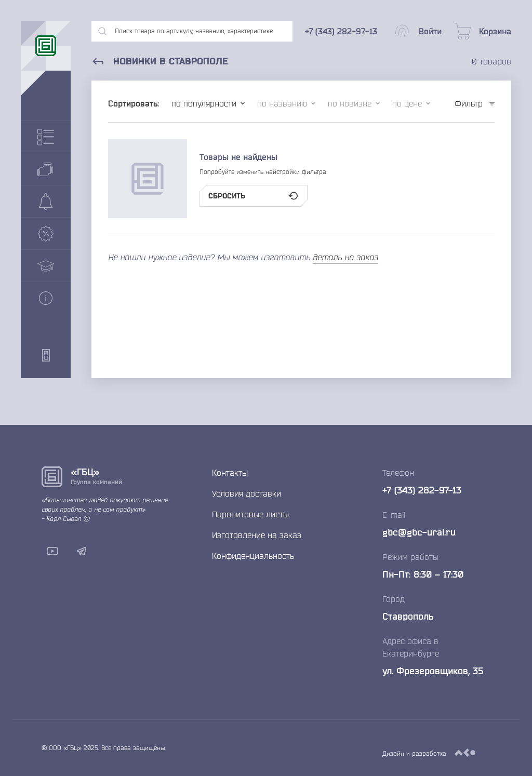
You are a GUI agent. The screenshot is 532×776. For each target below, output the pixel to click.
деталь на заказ (345, 257)
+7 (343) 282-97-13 (422, 490)
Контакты (230, 473)
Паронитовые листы (250, 514)
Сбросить (254, 196)
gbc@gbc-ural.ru (419, 532)
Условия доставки (247, 493)
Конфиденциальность (253, 556)
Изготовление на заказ (257, 535)
